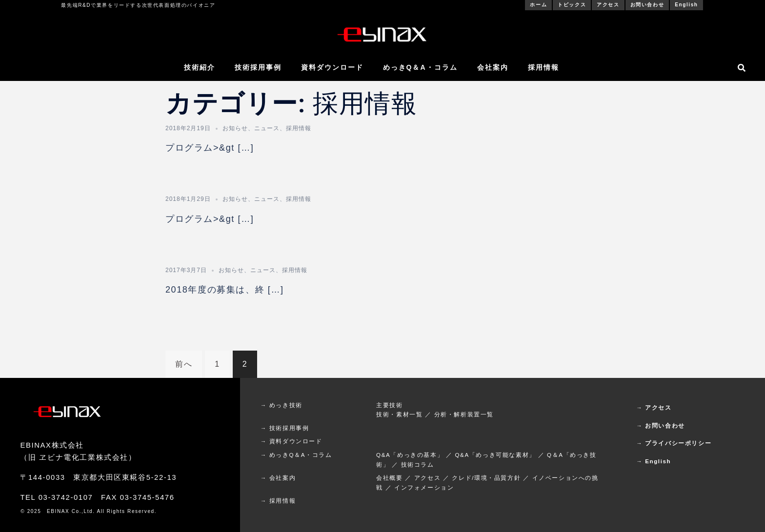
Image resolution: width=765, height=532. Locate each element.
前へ (184, 364)
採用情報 (544, 67)
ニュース (267, 128)
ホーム (538, 5)
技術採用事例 (258, 67)
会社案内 (493, 67)
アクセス (608, 5)
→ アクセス (654, 407)
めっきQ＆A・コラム (420, 67)
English (686, 5)
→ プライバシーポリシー (674, 443)
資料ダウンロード (332, 67)
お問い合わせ (647, 5)
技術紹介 (200, 67)
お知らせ (235, 128)
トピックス (572, 5)
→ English (654, 461)
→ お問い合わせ (661, 425)
